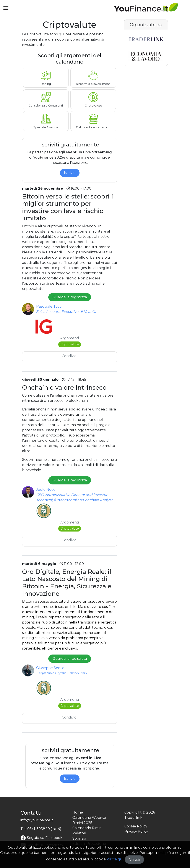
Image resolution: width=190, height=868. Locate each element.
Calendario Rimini (87, 828)
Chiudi (134, 859)
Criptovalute (70, 344)
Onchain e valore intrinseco (64, 387)
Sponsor (80, 838)
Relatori (79, 833)
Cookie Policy (136, 826)
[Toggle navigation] (6, 10)
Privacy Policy (136, 831)
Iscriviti (70, 173)
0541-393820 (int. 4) (44, 829)
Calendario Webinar (89, 818)
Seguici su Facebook (41, 838)
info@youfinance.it (37, 820)
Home (78, 812)
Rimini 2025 (82, 823)
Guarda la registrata (70, 297)
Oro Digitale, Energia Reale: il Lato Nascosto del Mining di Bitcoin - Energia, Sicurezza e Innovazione (67, 583)
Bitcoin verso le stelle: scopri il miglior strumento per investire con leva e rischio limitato (68, 207)
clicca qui (115, 859)
